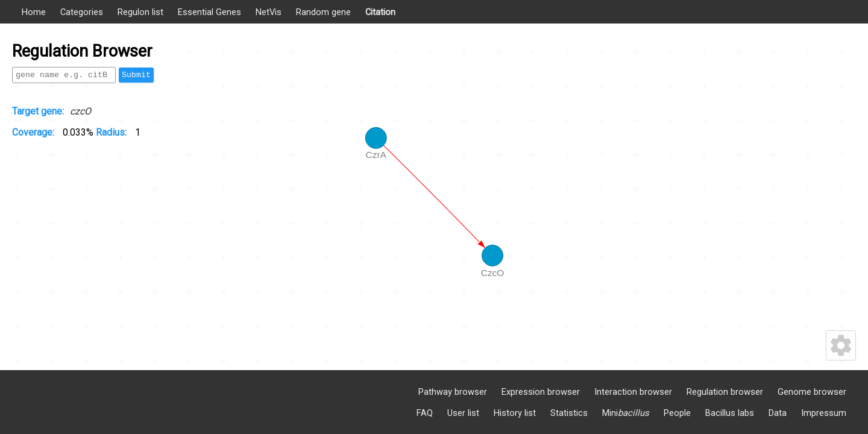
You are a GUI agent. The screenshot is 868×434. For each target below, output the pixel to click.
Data (778, 413)
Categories (82, 12)
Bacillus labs (730, 413)
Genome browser (812, 392)
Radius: (112, 132)
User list (463, 413)
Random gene (323, 12)
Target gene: (38, 111)
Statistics (569, 413)
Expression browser (541, 392)
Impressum (824, 413)
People (677, 413)
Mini (626, 413)
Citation (380, 12)
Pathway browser (453, 392)
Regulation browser (725, 392)
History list (515, 413)
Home (34, 12)
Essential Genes (209, 12)
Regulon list (140, 12)
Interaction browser (633, 392)
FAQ (425, 413)
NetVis (269, 12)
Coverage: (34, 132)
